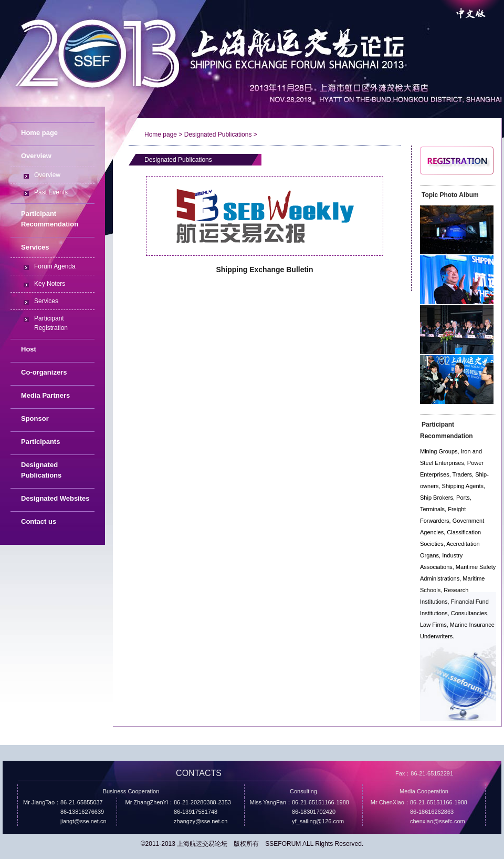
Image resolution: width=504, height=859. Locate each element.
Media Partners (45, 395)
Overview (47, 175)
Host (29, 349)
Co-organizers (44, 372)
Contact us (39, 521)
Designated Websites (55, 498)
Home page (39, 133)
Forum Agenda (55, 266)
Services (46, 301)
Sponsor (35, 418)
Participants (40, 442)
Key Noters (50, 284)
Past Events (51, 192)
